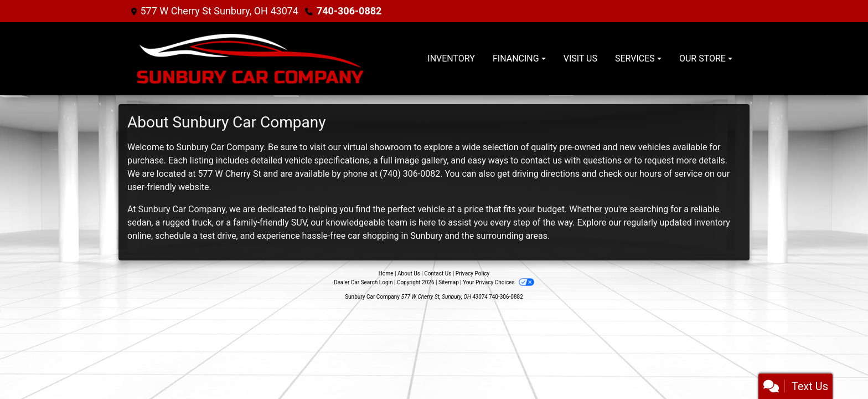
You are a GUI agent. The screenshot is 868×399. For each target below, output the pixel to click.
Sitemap (449, 282)
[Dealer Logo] (250, 59)
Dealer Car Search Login (363, 282)
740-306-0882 (349, 11)
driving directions (546, 174)
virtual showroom (378, 147)
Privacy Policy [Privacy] (473, 273)
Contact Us (438, 273)
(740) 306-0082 (410, 174)
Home (386, 273)
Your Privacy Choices (498, 282)
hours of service (671, 174)
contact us (541, 160)
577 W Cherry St (230, 174)
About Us (409, 273)
